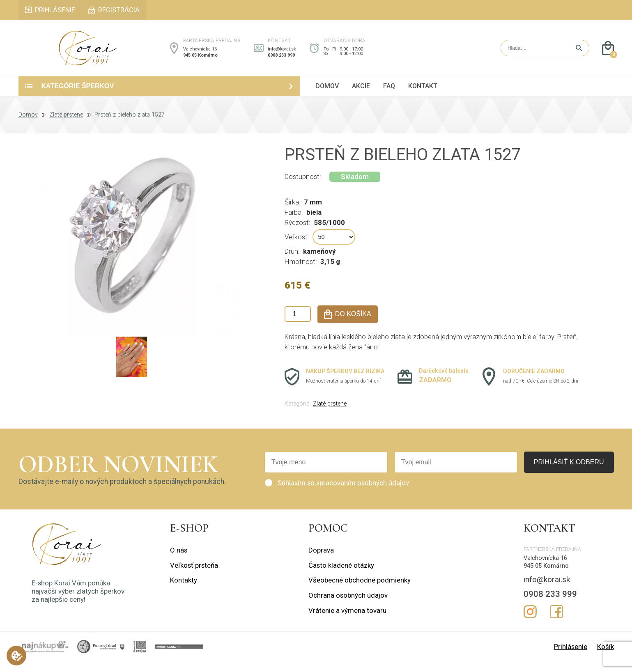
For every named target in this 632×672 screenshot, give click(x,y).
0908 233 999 (281, 61)
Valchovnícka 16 (200, 54)
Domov (28, 125)
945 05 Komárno (200, 61)
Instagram (530, 622)
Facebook (556, 622)
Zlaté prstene (66, 125)
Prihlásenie (571, 657)
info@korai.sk (282, 54)
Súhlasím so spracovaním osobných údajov (343, 493)
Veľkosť (296, 248)
